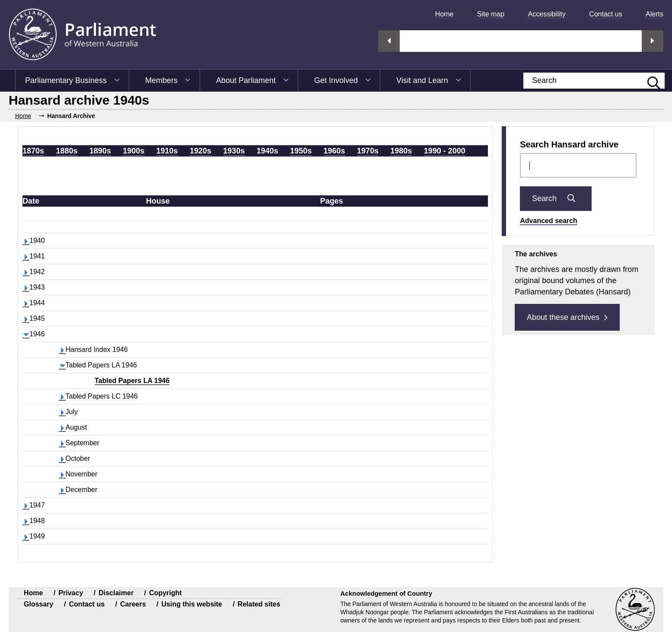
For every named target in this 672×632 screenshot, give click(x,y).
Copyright (166, 593)
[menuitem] (441, 14)
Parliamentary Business (66, 80)
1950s (301, 151)
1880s (67, 151)
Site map (491, 14)
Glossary (38, 604)
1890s (100, 151)
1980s (401, 151)
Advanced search (549, 221)
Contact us (605, 14)
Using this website (191, 604)
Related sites (259, 604)
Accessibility (547, 14)
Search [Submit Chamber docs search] (556, 198)
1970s (368, 151)
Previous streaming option (389, 41)
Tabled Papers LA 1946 (132, 381)
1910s (167, 151)
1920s (201, 151)
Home (444, 14)
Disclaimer (116, 593)
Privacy (71, 593)
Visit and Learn (422, 80)
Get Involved (336, 80)
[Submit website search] (650, 81)
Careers (133, 604)
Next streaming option (653, 41)
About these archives (567, 317)
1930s (234, 151)
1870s (33, 151)
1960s (334, 151)
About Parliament (246, 80)
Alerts (654, 14)
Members (161, 80)
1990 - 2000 (445, 151)
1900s (134, 151)
